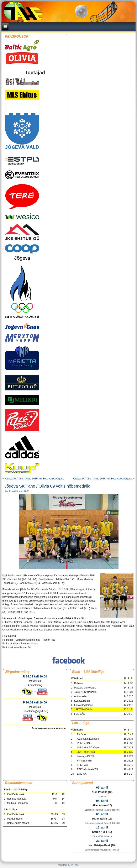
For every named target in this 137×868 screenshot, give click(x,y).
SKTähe (74, 865)
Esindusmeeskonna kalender (49, 728)
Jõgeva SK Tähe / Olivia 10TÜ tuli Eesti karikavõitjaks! (35, 479)
